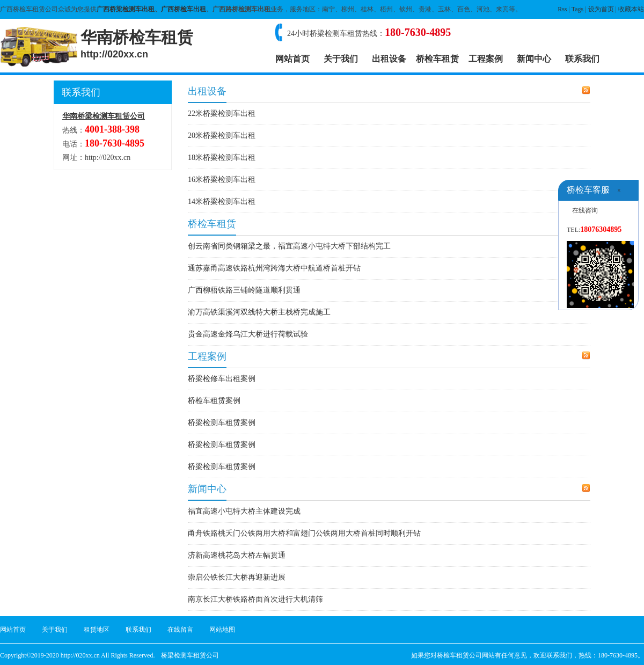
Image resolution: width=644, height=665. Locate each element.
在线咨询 (585, 210)
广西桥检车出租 (184, 9)
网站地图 (222, 630)
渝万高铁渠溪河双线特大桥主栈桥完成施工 (259, 312)
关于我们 (341, 59)
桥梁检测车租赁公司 (190, 655)
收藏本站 (631, 9)
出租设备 (389, 59)
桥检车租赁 (437, 59)
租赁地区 (97, 630)
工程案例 (486, 59)
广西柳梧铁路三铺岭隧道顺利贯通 (244, 290)
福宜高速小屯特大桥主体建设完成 (244, 511)
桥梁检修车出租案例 (222, 379)
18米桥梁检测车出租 (222, 158)
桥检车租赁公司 (459, 655)
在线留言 (180, 630)
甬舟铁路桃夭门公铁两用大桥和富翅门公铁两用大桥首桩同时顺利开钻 (304, 533)
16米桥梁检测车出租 (222, 180)
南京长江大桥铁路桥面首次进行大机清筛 (255, 599)
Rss (562, 9)
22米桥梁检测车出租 (222, 114)
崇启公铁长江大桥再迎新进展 (237, 577)
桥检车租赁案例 (214, 401)
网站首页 (292, 59)
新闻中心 (534, 59)
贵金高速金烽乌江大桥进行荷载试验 (248, 334)
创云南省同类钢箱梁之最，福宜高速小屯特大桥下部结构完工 (289, 246)
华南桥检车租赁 (137, 44)
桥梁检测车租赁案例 (222, 423)
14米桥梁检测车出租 (222, 202)
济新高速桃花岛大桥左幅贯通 (237, 555)
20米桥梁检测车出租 (222, 136)
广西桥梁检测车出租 (126, 9)
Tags (578, 9)
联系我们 (582, 59)
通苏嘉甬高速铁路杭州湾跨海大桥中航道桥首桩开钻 (274, 268)
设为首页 (601, 9)
